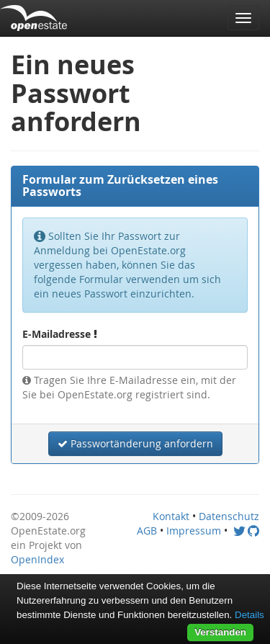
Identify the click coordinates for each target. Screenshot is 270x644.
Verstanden (220, 632)
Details (249, 615)
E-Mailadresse (60, 334)
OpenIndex (37, 559)
